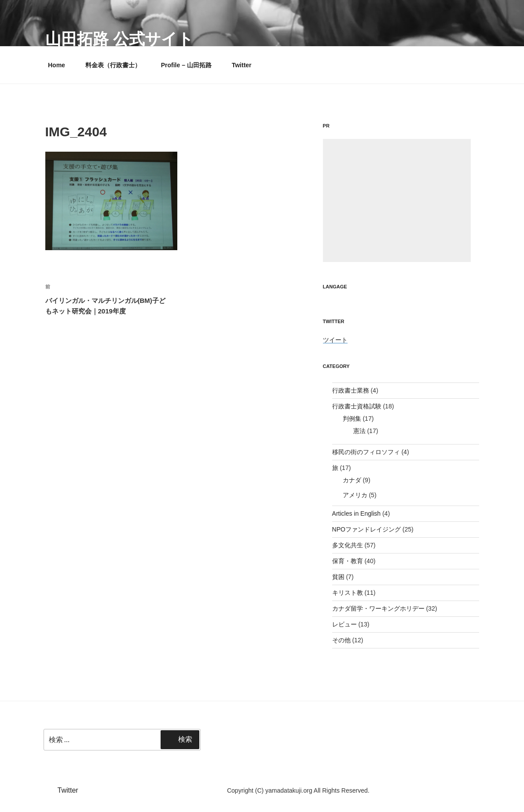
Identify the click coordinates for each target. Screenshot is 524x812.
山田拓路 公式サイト (119, 39)
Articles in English (357, 513)
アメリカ (355, 495)
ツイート (335, 340)
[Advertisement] (397, 200)
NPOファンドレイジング (366, 529)
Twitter (242, 65)
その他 (341, 640)
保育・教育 (348, 561)
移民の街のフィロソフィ (366, 452)
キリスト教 (348, 593)
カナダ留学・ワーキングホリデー (378, 608)
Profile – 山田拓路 (186, 65)
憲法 (359, 431)
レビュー (344, 624)
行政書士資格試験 (357, 406)
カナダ (352, 480)
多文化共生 (348, 545)
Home (57, 65)
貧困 (338, 577)
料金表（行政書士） (113, 65)
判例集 (352, 419)
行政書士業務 (351, 390)
